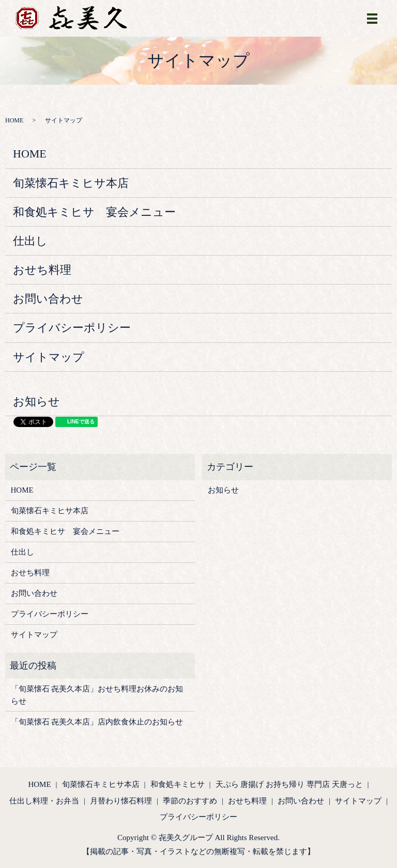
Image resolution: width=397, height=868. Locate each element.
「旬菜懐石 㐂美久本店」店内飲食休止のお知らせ (97, 722)
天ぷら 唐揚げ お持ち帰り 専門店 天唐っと (289, 784)
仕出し (30, 241)
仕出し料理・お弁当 (44, 801)
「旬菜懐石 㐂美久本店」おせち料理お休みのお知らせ (97, 695)
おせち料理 (42, 270)
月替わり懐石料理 (121, 801)
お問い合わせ (48, 299)
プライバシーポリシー (72, 328)
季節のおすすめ (190, 801)
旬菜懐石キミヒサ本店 (71, 183)
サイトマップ (49, 357)
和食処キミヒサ (178, 784)
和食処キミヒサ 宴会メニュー (94, 212)
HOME (14, 120)
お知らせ (36, 401)
